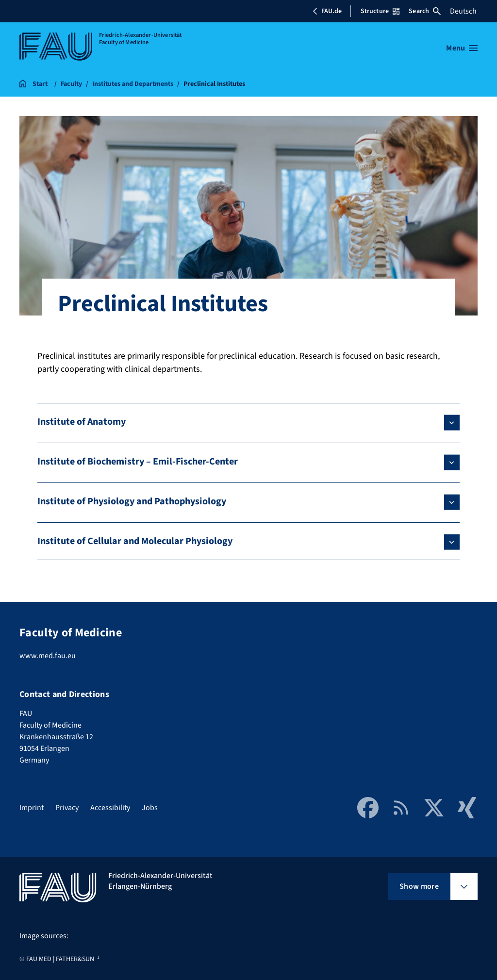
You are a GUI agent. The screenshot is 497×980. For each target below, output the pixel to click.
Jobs (150, 808)
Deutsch (463, 11)
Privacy (67, 808)
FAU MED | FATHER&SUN (60, 959)
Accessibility (110, 808)
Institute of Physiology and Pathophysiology (132, 501)
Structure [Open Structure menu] (380, 11)
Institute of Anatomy (82, 422)
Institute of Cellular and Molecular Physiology (135, 541)
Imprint (32, 808)
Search (425, 11)
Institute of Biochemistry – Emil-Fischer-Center (138, 462)
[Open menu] (462, 48)
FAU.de (327, 11)
